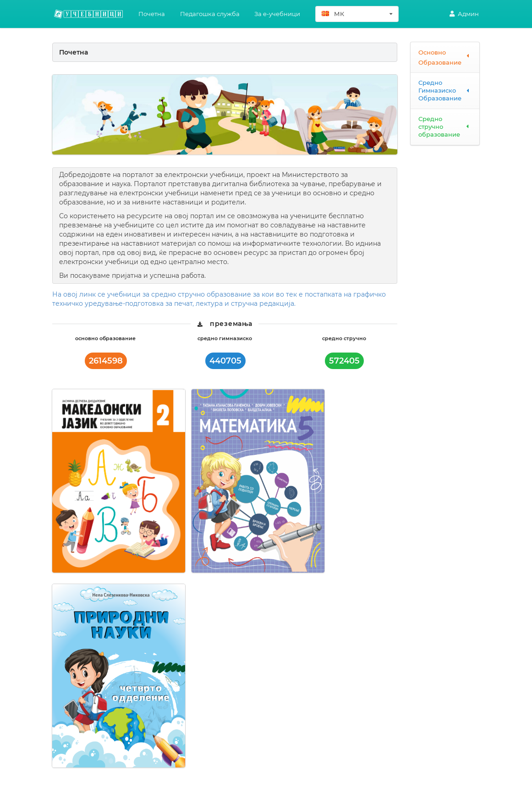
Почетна (152, 14)
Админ (464, 14)
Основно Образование (445, 57)
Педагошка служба (210, 14)
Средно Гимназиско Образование (445, 90)
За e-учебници (277, 14)
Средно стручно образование (445, 127)
